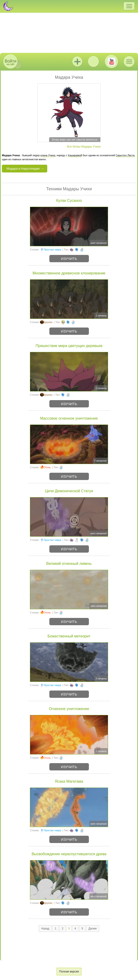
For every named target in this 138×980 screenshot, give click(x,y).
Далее (93, 929)
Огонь (47, 467)
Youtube (112, 62)
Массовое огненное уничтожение (69, 418)
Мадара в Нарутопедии (23, 169)
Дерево (48, 322)
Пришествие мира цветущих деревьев (69, 346)
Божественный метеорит (69, 636)
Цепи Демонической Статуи (69, 491)
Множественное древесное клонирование (69, 273)
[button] (129, 6)
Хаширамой (75, 155)
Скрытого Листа (125, 155)
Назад (45, 929)
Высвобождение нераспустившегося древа (69, 854)
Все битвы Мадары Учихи (84, 147)
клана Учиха (48, 155)
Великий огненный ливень (69, 564)
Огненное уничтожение (69, 709)
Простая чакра (53, 250)
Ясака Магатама (69, 781)
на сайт (11, 62)
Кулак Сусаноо (69, 201)
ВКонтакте (94, 62)
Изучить (69, 259)
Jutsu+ (77, 62)
